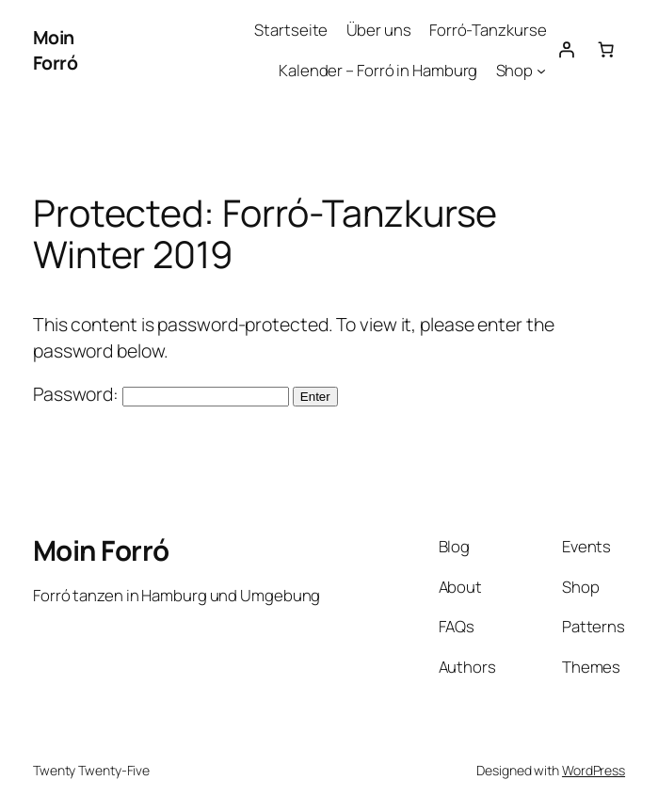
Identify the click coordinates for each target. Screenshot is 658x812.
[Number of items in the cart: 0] (605, 50)
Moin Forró (56, 50)
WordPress (594, 770)
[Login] (566, 50)
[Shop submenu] (541, 70)
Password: (161, 394)
